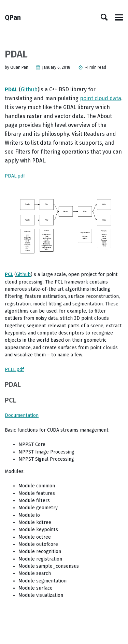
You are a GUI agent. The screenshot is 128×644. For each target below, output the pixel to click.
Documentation (22, 415)
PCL (9, 274)
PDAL (11, 89)
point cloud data (101, 98)
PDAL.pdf (15, 176)
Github (29, 89)
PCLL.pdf (14, 370)
